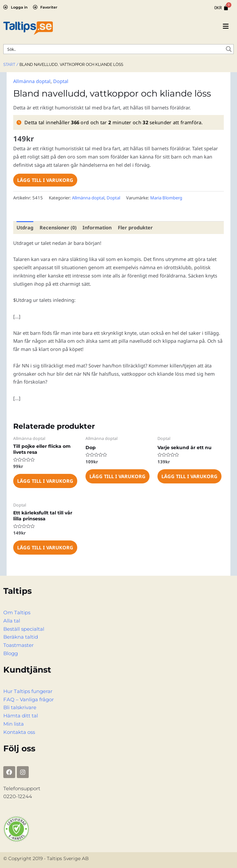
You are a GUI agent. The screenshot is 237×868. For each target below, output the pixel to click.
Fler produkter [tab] (135, 227)
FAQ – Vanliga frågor (29, 700)
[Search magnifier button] (229, 49)
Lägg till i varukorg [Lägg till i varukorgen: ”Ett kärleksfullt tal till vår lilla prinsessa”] (45, 547)
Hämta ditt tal (21, 716)
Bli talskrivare (20, 708)
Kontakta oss (19, 732)
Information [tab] (97, 227)
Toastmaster (18, 645)
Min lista (14, 724)
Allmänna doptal (32, 81)
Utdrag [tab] (25, 227)
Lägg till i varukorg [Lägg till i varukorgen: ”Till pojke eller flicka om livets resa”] (45, 481)
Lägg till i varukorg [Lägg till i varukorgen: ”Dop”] (118, 476)
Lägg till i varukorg (45, 180)
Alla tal (12, 621)
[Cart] (221, 8)
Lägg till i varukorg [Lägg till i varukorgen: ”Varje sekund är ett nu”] (189, 476)
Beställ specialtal (24, 629)
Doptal (61, 81)
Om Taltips (17, 613)
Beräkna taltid (21, 637)
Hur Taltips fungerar (28, 691)
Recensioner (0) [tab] (58, 227)
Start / (11, 65)
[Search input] (114, 49)
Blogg (11, 653)
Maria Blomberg (166, 198)
